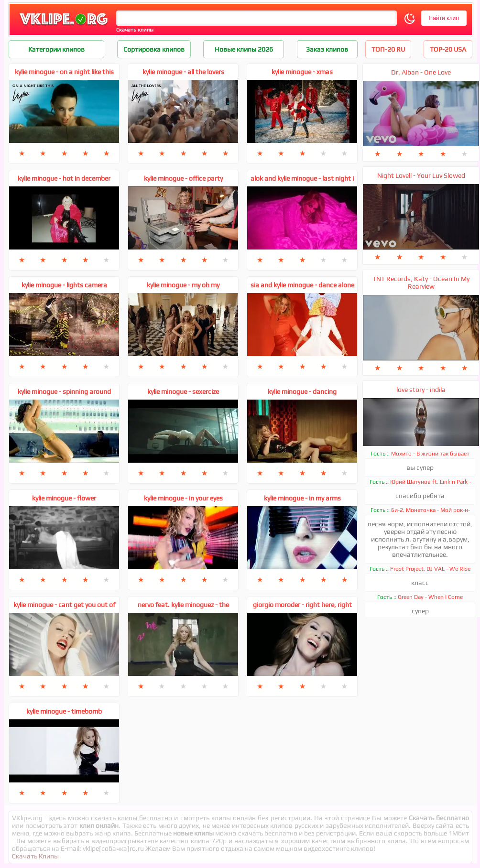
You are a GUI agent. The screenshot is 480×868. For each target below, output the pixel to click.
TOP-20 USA (448, 49)
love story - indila (421, 390)
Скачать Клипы (35, 856)
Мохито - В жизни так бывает (430, 454)
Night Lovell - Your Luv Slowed (421, 175)
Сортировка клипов (154, 49)
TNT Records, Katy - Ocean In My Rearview (421, 282)
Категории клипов (56, 49)
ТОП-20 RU (388, 49)
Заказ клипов (327, 49)
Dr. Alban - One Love (421, 72)
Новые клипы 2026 (244, 49)
